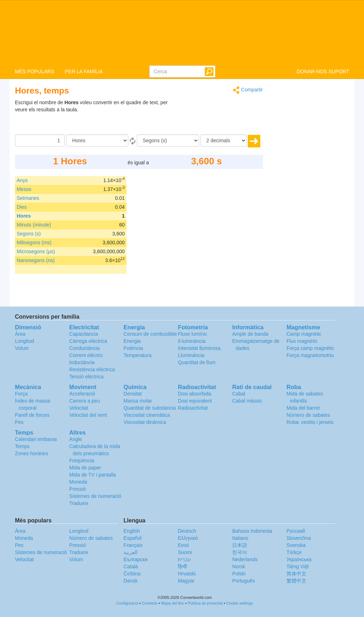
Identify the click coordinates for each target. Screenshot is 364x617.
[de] (97, 140)
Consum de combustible (150, 334)
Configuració (127, 603)
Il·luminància (192, 341)
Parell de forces (32, 415)
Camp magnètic (304, 334)
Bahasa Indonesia (252, 531)
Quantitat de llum (197, 362)
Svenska (296, 545)
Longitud (25, 341)
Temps (22, 446)
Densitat (133, 394)
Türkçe (294, 552)
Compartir (248, 90)
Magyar (186, 581)
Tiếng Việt (298, 567)
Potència (133, 348)
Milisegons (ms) (34, 243)
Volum (22, 348)
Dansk (131, 581)
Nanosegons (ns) (36, 260)
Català (131, 567)
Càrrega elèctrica (88, 341)
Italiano (240, 538)
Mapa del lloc (173, 603)
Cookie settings (239, 603)
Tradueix (79, 503)
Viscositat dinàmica (145, 422)
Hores (24, 216)
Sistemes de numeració (95, 496)
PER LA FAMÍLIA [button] (84, 71)
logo (182, 32)
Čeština (132, 574)
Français (133, 545)
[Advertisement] (219, 117)
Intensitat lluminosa (199, 348)
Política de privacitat (205, 603)
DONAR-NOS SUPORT (323, 71)
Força (21, 394)
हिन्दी (182, 567)
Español (133, 538)
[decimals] (224, 140)
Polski (239, 574)
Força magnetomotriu (310, 355)
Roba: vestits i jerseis (310, 422)
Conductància (85, 348)
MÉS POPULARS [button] (34, 71)
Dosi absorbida (194, 394)
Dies (22, 207)
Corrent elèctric (86, 355)
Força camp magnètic (311, 348)
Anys (22, 180)
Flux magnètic (302, 341)
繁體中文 (296, 581)
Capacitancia (84, 334)
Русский (296, 531)
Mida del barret (303, 408)
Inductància (82, 362)
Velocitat (79, 408)
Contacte (150, 603)
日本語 (240, 545)
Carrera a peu (85, 401)
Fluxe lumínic (192, 334)
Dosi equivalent (195, 401)
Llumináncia (191, 355)
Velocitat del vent (88, 415)
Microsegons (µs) (36, 251)
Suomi (185, 552)
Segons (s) (29, 234)
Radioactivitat (193, 408)
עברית (184, 559)
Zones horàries (31, 453)
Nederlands (245, 559)
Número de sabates (308, 415)
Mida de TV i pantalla (93, 475)
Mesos (24, 189)
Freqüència (82, 461)
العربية (131, 552)
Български (136, 559)
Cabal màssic (247, 401)
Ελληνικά (188, 538)
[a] (168, 140)
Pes (19, 422)
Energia (132, 341)
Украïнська (299, 559)
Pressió (78, 489)
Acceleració (82, 394)
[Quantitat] (40, 140)
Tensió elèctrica (87, 377)
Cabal (239, 394)
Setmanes (28, 198)
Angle (76, 439)
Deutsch (187, 531)
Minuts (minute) (34, 225)
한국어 (240, 552)
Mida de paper (85, 468)
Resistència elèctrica (92, 369)
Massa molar (138, 401)
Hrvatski (187, 574)
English (132, 531)
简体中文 (296, 574)
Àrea (20, 334)
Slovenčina (299, 538)
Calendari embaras (36, 439)
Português (243, 581)
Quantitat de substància (150, 408)
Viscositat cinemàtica (147, 415)
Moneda (78, 482)
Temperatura (138, 355)
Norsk (239, 567)
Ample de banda (250, 334)
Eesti (183, 545)
